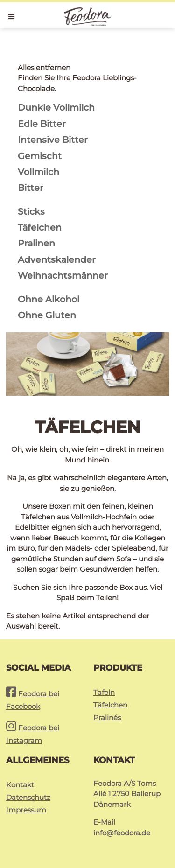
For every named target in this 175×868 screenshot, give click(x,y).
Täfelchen (110, 705)
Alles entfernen (44, 67)
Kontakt (20, 785)
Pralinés (107, 717)
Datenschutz (28, 797)
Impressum (26, 810)
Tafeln (104, 692)
